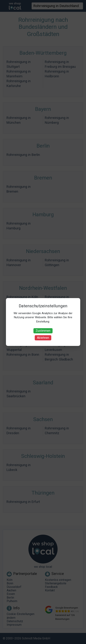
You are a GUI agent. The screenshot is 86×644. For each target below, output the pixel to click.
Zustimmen (43, 331)
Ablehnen (43, 338)
